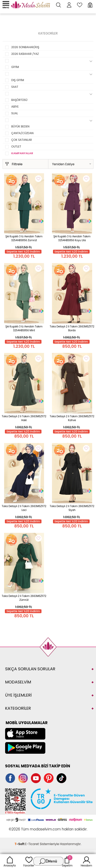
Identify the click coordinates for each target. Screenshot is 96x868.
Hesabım (86, 861)
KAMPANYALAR (22, 153)
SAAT (15, 87)
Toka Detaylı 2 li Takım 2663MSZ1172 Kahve (72, 418)
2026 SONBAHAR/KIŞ (25, 47)
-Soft (20, 844)
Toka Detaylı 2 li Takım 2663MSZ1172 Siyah (72, 508)
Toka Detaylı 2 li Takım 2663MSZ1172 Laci (24, 508)
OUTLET (16, 146)
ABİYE (15, 107)
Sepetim (67, 861)
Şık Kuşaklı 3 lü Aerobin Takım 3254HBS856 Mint (24, 328)
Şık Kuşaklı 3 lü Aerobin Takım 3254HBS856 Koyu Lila (72, 238)
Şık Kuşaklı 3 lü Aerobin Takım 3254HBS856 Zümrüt (24, 238)
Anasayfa (10, 861)
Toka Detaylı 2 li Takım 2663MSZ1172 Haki (24, 418)
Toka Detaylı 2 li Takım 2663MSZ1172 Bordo (72, 328)
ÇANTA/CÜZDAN (22, 133)
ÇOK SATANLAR (22, 140)
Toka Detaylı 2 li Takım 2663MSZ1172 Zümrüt (24, 598)
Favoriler (29, 861)
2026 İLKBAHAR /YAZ (25, 54)
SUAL (15, 113)
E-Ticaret (32, 844)
